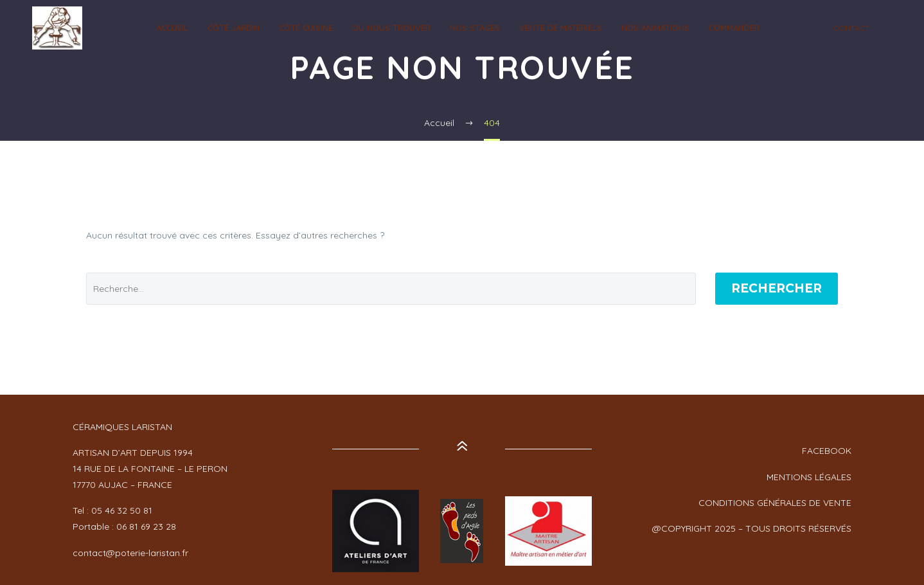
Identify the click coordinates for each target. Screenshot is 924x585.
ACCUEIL (172, 28)
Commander (734, 28)
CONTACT (851, 28)
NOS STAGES (475, 28)
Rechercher (777, 288)
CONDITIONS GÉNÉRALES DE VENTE (775, 503)
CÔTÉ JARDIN (234, 28)
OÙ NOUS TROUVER (391, 28)
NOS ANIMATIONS (655, 28)
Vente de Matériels (561, 28)
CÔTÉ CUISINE (306, 28)
